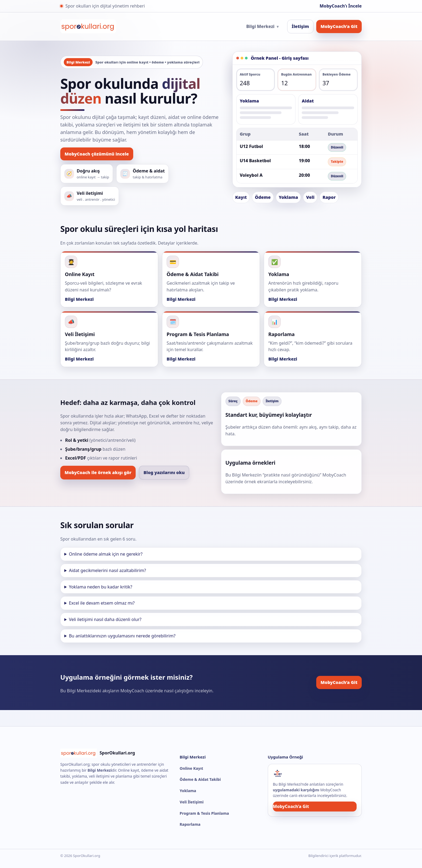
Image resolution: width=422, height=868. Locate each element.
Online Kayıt (191, 768)
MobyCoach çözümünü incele (97, 154)
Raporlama (190, 824)
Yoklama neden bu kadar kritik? (101, 587)
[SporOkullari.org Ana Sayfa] (88, 26)
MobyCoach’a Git (339, 26)
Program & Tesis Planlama (204, 813)
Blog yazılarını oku (164, 472)
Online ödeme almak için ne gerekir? (106, 554)
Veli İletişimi (192, 802)
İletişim (300, 26)
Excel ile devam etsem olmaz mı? (102, 603)
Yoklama (188, 791)
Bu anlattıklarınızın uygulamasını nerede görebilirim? (122, 636)
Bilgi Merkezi (262, 26)
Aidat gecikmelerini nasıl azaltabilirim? (108, 570)
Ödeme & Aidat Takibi (200, 779)
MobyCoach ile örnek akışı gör (98, 472)
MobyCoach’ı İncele (341, 6)
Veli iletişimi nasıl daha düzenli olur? (105, 619)
